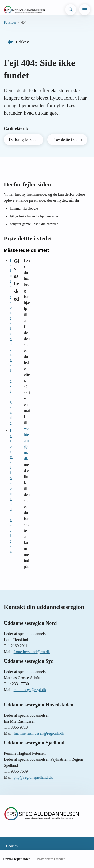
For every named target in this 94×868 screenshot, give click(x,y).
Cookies (12, 846)
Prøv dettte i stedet (67, 139)
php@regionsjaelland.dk (33, 777)
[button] (71, 10)
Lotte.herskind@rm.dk (32, 652)
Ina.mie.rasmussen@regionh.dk (39, 733)
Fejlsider (10, 22)
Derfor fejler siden (24, 139)
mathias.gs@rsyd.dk (30, 690)
